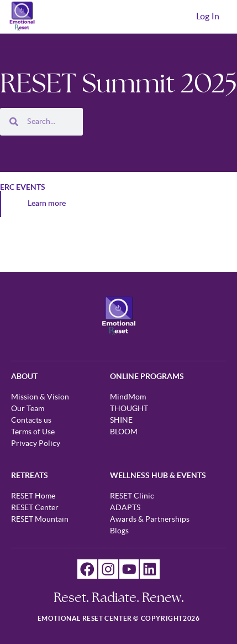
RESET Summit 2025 (118, 83)
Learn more (47, 204)
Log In (208, 17)
